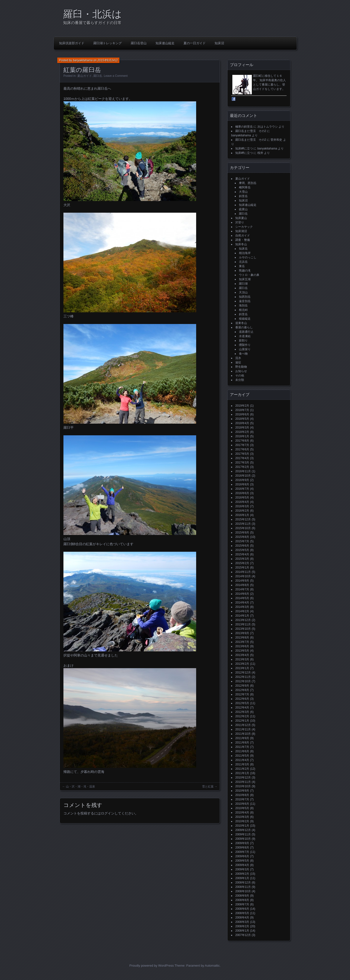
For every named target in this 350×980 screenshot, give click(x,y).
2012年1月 (242, 721)
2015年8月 (242, 537)
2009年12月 (243, 830)
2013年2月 (242, 664)
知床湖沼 (241, 231)
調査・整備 (243, 240)
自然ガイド (243, 236)
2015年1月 (242, 568)
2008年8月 (242, 900)
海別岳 (243, 306)
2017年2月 (242, 467)
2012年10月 (243, 681)
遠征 (238, 362)
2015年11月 (243, 524)
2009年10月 (243, 839)
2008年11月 (243, 887)
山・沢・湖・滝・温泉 (80, 787)
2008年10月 (243, 891)
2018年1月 (242, 436)
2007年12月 (243, 935)
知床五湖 (245, 279)
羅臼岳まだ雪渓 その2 (251, 131)
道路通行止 (246, 332)
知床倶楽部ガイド (72, 43)
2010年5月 (242, 808)
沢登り (240, 222)
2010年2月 (242, 821)
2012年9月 (242, 686)
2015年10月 (243, 528)
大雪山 (243, 192)
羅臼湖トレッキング (108, 43)
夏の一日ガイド (195, 43)
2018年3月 (242, 428)
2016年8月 (242, 484)
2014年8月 (242, 585)
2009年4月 (242, 865)
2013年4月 (242, 655)
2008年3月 (242, 922)
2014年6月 (242, 594)
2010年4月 (242, 813)
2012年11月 (243, 677)
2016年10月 (243, 476)
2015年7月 (242, 541)
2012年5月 (242, 703)
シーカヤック (244, 227)
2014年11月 (243, 572)
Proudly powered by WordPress (152, 966)
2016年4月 (242, 502)
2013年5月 (242, 651)
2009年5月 (242, 861)
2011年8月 (242, 743)
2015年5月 (242, 550)
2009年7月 (242, 852)
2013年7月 (242, 642)
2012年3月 (242, 712)
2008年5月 (242, 913)
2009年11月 (243, 834)
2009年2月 (242, 874)
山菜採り (245, 349)
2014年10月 (243, 576)
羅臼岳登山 (139, 43)
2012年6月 (242, 699)
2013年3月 (242, 659)
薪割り (243, 341)
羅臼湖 (243, 284)
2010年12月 (243, 778)
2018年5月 (242, 419)
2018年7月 (242, 410)
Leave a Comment (116, 76)
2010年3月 (242, 817)
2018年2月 (242, 432)
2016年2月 (242, 511)
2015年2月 (242, 563)
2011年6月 (242, 751)
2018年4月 (242, 423)
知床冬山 (241, 244)
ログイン (108, 813)
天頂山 (243, 292)
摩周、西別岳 (248, 183)
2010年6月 (242, 804)
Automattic (212, 966)
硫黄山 (243, 209)
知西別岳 (245, 297)
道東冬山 (241, 323)
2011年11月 (243, 729)
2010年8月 (242, 795)
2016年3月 (242, 506)
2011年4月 (242, 760)
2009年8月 (242, 848)
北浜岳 (243, 262)
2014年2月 (242, 611)
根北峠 (243, 310)
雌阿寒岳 (245, 187)
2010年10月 (243, 786)
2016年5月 (242, 498)
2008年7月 (242, 904)
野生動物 (241, 367)
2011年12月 (243, 725)
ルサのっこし (248, 257)
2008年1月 (242, 931)
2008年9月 (242, 896)
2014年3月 (242, 607)
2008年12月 (243, 883)
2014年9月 (242, 581)
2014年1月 (242, 616)
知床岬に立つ (244, 149)
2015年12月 (243, 519)
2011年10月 (243, 734)
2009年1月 (242, 878)
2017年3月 (242, 463)
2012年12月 (243, 673)
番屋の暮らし (244, 327)
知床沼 (219, 43)
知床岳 (243, 249)
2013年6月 (242, 646)
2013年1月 (242, 668)
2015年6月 (242, 546)
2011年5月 (242, 756)
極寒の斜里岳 (244, 127)
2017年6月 (242, 449)
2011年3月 (242, 764)
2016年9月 (242, 480)
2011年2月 (242, 769)
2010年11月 (243, 782)
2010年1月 (242, 826)
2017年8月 (242, 441)
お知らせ (241, 371)
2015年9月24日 (108, 60)
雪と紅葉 (208, 787)
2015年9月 (242, 533)
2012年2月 (242, 716)
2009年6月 (242, 856)
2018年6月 (242, 414)
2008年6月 (242, 909)
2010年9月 (242, 791)
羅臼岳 (98, 76)
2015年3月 (242, 559)
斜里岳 (243, 196)
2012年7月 (242, 694)
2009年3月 (242, 869)
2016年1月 (242, 515)
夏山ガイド (85, 76)
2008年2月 (242, 926)
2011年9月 (242, 738)
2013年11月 (243, 624)
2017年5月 (242, 454)
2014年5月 (242, 598)
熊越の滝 (245, 271)
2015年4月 (242, 554)
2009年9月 (242, 843)
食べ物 (243, 354)
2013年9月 (242, 633)
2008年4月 (242, 918)
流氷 (238, 358)
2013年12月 (243, 620)
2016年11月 (243, 471)
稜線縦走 (245, 319)
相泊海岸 (245, 253)
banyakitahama (83, 60)
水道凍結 (245, 336)
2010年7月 (242, 799)
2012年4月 (242, 708)
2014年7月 (242, 589)
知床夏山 (241, 218)
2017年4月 (242, 458)
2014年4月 (242, 603)
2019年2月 (242, 406)
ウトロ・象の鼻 (249, 275)
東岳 (242, 266)
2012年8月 (242, 690)
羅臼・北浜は (92, 14)
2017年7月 (242, 445)
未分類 (240, 380)
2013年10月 (243, 629)
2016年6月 (242, 493)
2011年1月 (242, 773)
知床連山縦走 (165, 43)
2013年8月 (242, 638)
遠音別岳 (245, 301)
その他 (240, 376)
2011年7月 (242, 747)
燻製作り (245, 345)
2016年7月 (242, 489)
